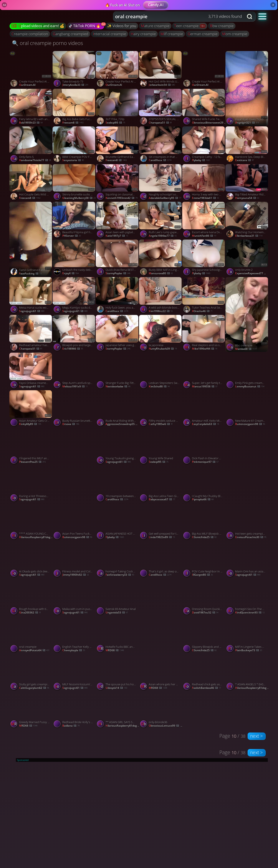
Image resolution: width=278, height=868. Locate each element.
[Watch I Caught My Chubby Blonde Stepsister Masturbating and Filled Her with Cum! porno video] (204, 484)
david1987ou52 (205, 613)
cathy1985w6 (161, 424)
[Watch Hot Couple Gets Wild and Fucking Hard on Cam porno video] (31, 183)
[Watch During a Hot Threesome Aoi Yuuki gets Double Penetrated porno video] (31, 484)
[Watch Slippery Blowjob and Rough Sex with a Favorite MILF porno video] (204, 635)
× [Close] (273, 5)
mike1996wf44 (205, 349)
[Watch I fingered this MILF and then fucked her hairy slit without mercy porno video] (31, 447)
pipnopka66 (203, 499)
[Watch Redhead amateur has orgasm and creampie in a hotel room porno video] (31, 334)
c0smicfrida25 (204, 537)
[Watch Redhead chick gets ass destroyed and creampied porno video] (204, 673)
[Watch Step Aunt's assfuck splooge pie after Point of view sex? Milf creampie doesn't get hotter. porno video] (74, 372)
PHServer (72, 236)
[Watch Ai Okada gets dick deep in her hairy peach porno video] (31, 560)
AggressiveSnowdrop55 (123, 424)
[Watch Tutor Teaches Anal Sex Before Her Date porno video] (204, 296)
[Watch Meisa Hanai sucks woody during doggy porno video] (31, 296)
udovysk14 (116, 688)
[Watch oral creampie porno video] (31, 635)
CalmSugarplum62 (34, 688)
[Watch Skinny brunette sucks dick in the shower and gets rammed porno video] (74, 183)
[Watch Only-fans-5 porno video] (31, 145)
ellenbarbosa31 (249, 236)
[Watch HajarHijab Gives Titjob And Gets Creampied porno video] (247, 88)
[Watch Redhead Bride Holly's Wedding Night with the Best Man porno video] (74, 711)
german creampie (203, 34)
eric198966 (73, 349)
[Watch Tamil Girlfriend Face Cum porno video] (31, 239)
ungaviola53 (117, 613)
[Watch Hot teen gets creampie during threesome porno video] (247, 522)
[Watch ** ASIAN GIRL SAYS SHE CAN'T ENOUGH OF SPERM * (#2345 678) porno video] (117, 711)
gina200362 (30, 613)
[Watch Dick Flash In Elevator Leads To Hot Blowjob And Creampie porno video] (204, 447)
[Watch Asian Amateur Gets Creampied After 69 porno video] (31, 409)
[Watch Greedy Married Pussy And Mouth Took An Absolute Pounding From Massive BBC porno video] (31, 711)
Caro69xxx (160, 160)
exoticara (245, 160)
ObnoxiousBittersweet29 (209, 123)
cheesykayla (74, 650)
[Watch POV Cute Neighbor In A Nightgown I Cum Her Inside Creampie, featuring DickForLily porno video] (204, 560)
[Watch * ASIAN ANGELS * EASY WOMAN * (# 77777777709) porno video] (247, 673)
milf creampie (172, 34)
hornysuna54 (247, 198)
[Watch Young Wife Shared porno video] (161, 447)
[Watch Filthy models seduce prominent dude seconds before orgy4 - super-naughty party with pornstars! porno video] (161, 409)
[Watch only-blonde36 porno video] (161, 711)
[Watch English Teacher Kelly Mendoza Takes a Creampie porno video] (74, 635)
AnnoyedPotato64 (34, 650)
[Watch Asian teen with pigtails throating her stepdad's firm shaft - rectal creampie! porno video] (117, 221)
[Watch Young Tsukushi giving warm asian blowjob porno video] (117, 447)
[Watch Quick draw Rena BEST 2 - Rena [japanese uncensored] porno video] (117, 258)
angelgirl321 (247, 123)
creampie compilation (30, 34)
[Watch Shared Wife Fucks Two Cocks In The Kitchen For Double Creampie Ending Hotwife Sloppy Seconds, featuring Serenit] (204, 108)
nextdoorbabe (118, 387)
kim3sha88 (159, 387)
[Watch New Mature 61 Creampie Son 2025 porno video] (247, 409)
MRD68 (115, 650)
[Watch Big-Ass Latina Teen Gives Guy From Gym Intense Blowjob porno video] (161, 484)
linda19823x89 (162, 537)
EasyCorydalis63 (205, 424)
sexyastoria (73, 160)
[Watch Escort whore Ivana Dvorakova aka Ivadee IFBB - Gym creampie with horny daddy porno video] (204, 221)
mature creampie (155, 26)
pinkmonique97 (205, 462)
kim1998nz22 (161, 311)
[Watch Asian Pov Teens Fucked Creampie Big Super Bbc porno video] (74, 522)
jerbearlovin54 (162, 85)
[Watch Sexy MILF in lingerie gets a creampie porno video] (74, 465)
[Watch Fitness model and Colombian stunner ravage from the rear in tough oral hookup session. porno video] (74, 560)
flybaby (201, 160)
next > (256, 736)
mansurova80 (161, 273)
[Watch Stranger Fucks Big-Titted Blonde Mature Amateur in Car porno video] (117, 372)
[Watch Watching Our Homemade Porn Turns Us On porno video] (247, 221)
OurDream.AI (27, 85)
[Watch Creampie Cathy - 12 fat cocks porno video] (204, 145)
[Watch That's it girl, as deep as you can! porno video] (161, 560)
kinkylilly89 (30, 424)
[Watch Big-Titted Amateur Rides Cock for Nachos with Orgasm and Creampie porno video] (247, 183)
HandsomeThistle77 (35, 160)
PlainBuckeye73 (249, 650)
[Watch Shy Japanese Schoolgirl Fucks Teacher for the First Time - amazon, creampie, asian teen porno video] (204, 258)
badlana (71, 726)
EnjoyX (70, 273)
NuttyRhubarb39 (163, 349)
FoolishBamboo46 (206, 688)
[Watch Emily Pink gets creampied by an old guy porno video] (247, 372)
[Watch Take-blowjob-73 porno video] (74, 70)
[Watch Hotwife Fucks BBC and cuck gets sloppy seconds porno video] (117, 635)
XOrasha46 (202, 311)
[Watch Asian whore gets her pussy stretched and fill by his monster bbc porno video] (161, 673)
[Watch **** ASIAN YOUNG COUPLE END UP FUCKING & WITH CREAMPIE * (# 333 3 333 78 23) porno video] (31, 522)
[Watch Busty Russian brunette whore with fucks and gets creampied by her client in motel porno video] (74, 409)
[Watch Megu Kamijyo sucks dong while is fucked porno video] (74, 296)
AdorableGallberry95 (165, 198)
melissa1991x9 (75, 387)
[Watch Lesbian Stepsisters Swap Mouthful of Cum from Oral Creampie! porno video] (161, 372)
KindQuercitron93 (250, 613)
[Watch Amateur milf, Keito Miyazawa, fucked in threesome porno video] (204, 409)
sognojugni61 (32, 311)
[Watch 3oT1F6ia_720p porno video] (117, 108)
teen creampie (187, 26)
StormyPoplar (118, 273)
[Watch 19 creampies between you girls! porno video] (117, 484)
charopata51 (160, 123)
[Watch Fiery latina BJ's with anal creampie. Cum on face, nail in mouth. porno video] (31, 108)
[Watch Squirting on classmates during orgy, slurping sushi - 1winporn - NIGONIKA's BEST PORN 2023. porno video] (117, 183)
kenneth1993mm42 (122, 198)
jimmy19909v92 (76, 575)
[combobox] (179, 17)
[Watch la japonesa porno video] (161, 334)
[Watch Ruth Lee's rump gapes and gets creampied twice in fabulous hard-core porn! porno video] (161, 221)
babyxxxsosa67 (162, 499)
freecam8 (73, 123)
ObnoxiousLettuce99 (166, 726)
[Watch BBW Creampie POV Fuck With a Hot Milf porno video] (74, 145)
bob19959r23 (31, 123)
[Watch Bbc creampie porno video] (247, 314)
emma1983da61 (205, 198)
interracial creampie (109, 34)
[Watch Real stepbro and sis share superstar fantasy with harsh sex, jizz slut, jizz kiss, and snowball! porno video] (204, 334)
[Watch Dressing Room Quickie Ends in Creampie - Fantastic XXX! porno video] (204, 598)
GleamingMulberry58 (79, 198)
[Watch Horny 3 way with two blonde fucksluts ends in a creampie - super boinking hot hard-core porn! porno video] (204, 183)
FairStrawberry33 (120, 575)
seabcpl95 (115, 123)
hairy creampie (143, 34)
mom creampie (235, 34)
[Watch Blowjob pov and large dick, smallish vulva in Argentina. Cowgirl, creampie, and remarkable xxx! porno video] (74, 334)
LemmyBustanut (250, 387)
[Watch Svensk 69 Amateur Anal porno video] (117, 598)
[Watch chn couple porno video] (161, 616)
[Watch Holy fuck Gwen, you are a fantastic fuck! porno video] (117, 296)
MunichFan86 (204, 236)
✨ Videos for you (122, 26)
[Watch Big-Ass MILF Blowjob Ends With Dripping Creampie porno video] (204, 522)
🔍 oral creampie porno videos (47, 43)
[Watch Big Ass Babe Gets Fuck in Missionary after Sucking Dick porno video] (74, 108)
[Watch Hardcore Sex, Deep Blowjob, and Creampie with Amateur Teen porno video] (247, 145)
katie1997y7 (117, 236)
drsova (71, 424)
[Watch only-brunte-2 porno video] (247, 258)
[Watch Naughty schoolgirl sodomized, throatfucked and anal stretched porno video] (161, 183)
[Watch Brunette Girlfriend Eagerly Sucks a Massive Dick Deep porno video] (117, 145)
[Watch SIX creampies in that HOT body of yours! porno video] (161, 145)
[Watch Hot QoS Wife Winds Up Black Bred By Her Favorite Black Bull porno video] (161, 70)
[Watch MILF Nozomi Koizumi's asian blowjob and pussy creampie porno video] (74, 673)
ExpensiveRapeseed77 (252, 273)
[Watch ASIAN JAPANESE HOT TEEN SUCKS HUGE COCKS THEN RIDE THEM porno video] (117, 522)
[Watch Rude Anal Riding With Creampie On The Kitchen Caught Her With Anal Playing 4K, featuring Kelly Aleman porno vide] (117, 409)
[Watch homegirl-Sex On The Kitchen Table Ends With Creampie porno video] (247, 598)
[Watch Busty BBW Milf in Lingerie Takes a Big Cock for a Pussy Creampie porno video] (161, 258)
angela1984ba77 (163, 236)
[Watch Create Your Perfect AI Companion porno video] (31, 70)
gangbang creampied (70, 34)
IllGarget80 (202, 575)
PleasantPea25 (32, 462)
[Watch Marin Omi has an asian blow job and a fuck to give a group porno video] (247, 560)
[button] (262, 16)
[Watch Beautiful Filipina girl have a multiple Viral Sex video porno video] (74, 221)
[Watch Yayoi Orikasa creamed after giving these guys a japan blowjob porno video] (31, 372)
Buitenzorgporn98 (250, 424)
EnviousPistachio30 (251, 537)
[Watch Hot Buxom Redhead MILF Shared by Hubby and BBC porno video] (247, 465)
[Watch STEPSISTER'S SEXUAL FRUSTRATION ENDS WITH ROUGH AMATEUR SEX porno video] (161, 108)
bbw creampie (222, 26)
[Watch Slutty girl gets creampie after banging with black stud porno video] (31, 673)
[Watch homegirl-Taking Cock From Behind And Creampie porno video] (117, 560)
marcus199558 (205, 387)
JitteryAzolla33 (75, 85)
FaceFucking (30, 274)
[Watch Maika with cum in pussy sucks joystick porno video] (74, 598)
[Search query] (175, 17)
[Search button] (250, 17)
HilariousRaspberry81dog (36, 537)
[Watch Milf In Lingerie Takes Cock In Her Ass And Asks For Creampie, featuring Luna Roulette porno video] (247, 635)
